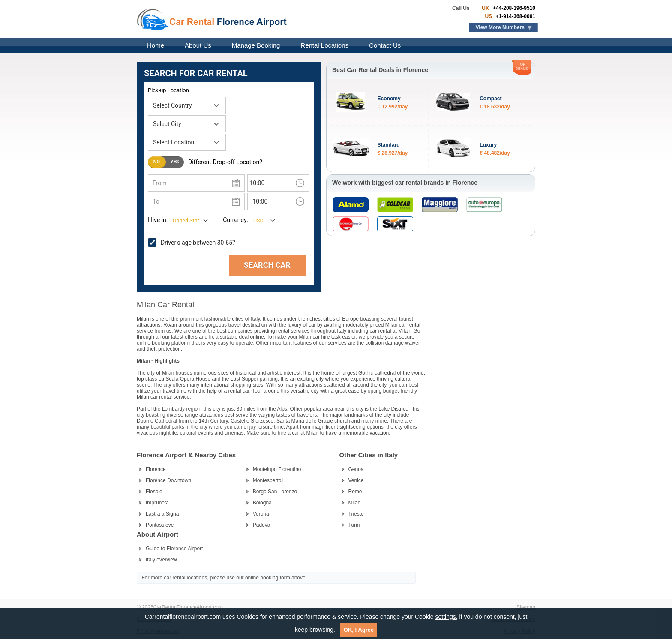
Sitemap (526, 607)
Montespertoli (268, 480)
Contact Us (385, 45)
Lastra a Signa (162, 514)
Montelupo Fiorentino (277, 469)
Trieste (356, 514)
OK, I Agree (359, 630)
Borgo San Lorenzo (275, 492)
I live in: (158, 220)
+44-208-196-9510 (513, 8)
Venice (356, 480)
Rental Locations (324, 45)
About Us (198, 45)
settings (445, 617)
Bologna (262, 503)
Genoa (356, 469)
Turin (354, 525)
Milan (355, 503)
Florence (156, 469)
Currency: (235, 220)
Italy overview (161, 560)
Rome (355, 492)
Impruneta (157, 503)
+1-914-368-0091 (515, 16)
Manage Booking (256, 45)
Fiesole (154, 492)
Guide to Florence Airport (174, 549)
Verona (261, 514)
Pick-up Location (168, 90)
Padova (262, 525)
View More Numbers (500, 27)
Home (156, 45)
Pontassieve (160, 525)
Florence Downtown (168, 480)
